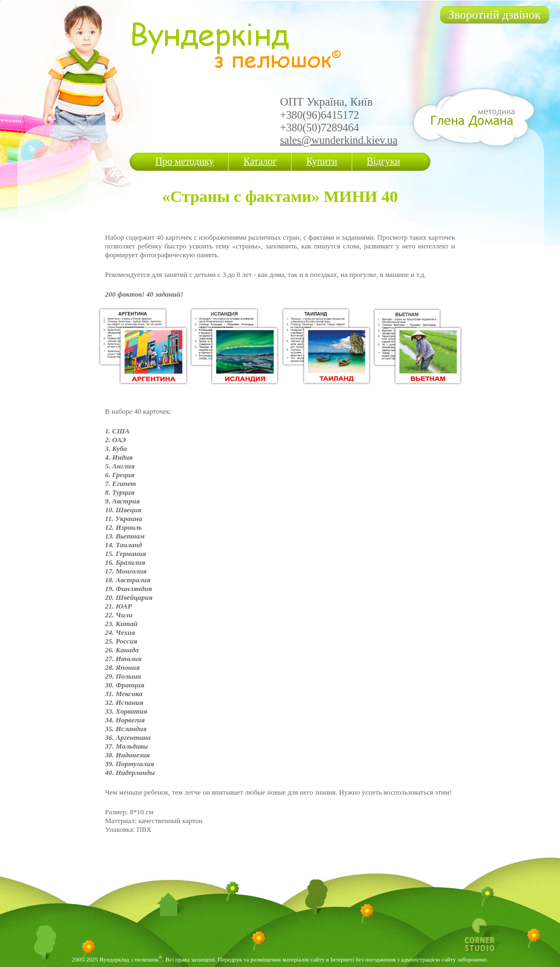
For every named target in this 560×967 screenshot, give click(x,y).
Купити (322, 161)
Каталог (260, 161)
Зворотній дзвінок (495, 15)
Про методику (185, 161)
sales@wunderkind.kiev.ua (339, 140)
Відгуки (384, 161)
